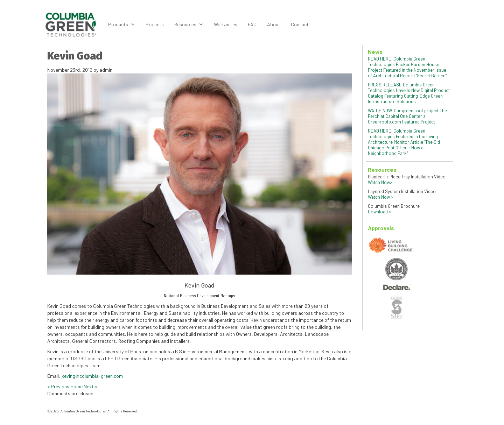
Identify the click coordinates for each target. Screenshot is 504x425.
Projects (155, 24)
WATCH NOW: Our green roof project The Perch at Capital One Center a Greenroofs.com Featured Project (407, 116)
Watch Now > (381, 197)
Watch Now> (380, 182)
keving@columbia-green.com (92, 376)
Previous (58, 386)
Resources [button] (189, 24)
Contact (300, 24)
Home (76, 386)
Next (90, 386)
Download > (380, 212)
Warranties (226, 24)
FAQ (252, 24)
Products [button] (122, 24)
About (274, 24)
